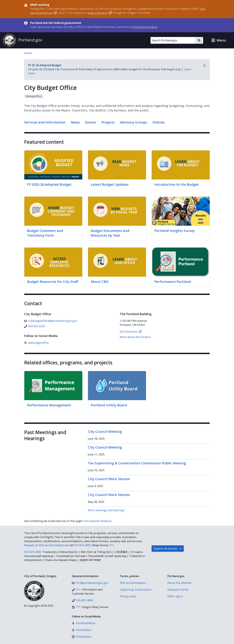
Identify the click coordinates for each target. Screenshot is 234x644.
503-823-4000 (82, 545)
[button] (219, 40)
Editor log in (175, 596)
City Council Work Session (109, 479)
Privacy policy (128, 596)
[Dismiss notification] (204, 66)
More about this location (135, 337)
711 (112, 545)
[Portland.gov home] (22, 40)
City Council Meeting (105, 431)
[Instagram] (82, 637)
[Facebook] (84, 623)
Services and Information (45, 122)
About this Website (179, 583)
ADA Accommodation (133, 583)
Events (91, 122)
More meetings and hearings (106, 510)
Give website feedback (98, 521)
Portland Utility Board (109, 405)
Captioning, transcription (136, 590)
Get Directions (131, 332)
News (75, 122)
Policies (159, 122)
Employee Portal (178, 590)
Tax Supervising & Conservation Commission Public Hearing (137, 463)
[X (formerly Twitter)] (36, 343)
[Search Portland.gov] (173, 40)
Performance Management (49, 405)
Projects (108, 122)
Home (28, 53)
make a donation (100, 13)
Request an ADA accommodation (45, 545)
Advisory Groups (134, 122)
